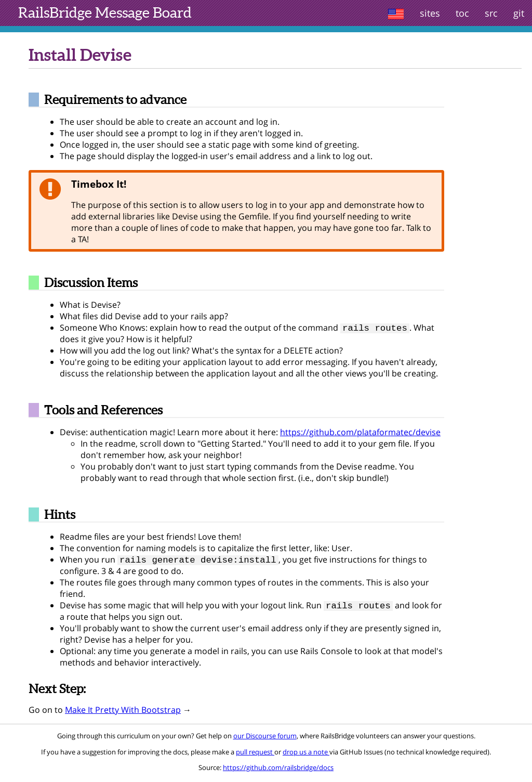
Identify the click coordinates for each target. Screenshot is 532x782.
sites (430, 13)
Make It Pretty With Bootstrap (123, 713)
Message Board (105, 12)
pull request (255, 755)
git (519, 13)
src (491, 13)
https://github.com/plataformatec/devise (360, 433)
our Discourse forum (265, 739)
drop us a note (306, 755)
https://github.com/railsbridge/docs (278, 771)
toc (462, 13)
